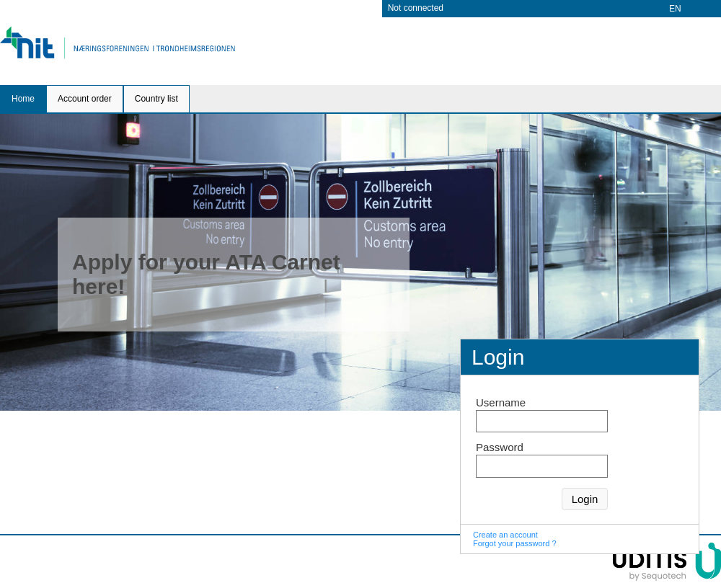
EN (675, 9)
